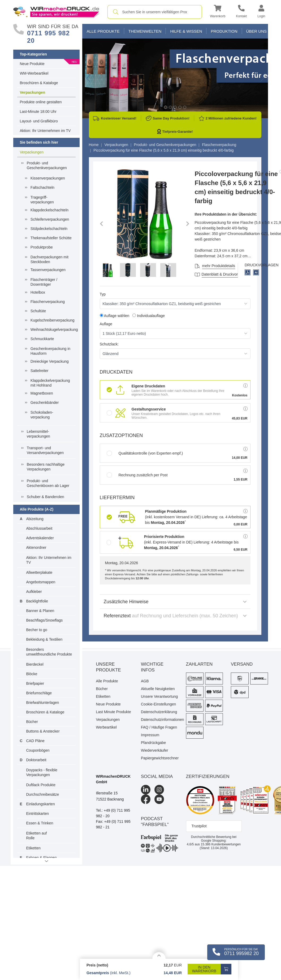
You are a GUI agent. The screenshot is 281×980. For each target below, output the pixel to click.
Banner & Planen (40, 611)
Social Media (157, 776)
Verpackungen (33, 92)
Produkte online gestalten (41, 102)
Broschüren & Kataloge (39, 83)
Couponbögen (38, 750)
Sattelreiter (40, 371)
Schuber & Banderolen (46, 497)
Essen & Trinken (40, 823)
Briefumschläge (39, 693)
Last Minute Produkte (114, 712)
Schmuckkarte (42, 339)
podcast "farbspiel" (155, 822)
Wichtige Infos (152, 667)
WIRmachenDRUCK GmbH (113, 779)
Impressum (150, 735)
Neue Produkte (32, 64)
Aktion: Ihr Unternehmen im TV (45, 131)
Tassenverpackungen (48, 270)
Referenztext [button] (175, 616)
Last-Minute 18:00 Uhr (38, 112)
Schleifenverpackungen (50, 219)
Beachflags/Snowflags (45, 620)
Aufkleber (34, 592)
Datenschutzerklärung (159, 712)
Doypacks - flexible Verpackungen (42, 772)
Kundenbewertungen (221, 844)
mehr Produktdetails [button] (219, 266)
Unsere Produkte (109, 667)
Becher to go (37, 630)
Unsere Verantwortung (159, 696)
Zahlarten (199, 664)
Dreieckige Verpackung (50, 361)
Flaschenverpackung (48, 302)
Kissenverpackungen (48, 178)
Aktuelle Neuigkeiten (158, 689)
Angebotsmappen (41, 582)
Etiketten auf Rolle (37, 836)
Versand (242, 664)
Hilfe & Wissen (186, 31)
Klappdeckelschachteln (49, 210)
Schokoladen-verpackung (42, 415)
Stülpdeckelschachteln (49, 229)
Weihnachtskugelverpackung (52, 329)
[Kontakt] (241, 12)
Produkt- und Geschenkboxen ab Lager (48, 483)
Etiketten (33, 848)
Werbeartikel (106, 727)
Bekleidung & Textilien (44, 639)
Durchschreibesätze (43, 794)
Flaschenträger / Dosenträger (44, 282)
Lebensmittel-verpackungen (38, 434)
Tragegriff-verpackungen (42, 200)
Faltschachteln (42, 187)
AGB (145, 681)
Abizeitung (35, 519)
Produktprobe (42, 247)
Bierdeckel (35, 664)
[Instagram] (159, 790)
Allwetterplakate (39, 572)
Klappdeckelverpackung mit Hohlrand (50, 383)
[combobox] (155, 12)
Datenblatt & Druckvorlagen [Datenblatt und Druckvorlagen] (224, 274)
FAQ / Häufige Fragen (159, 727)
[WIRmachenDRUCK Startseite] (56, 12)
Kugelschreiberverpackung (52, 320)
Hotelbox (38, 292)
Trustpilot (199, 826)
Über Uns (257, 31)
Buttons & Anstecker (43, 731)
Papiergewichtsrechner (159, 758)
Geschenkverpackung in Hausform (50, 351)
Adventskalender (40, 538)
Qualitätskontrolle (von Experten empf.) (145, 453)
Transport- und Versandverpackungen (45, 450)
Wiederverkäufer (155, 750)
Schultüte (38, 311)
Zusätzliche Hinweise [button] (175, 602)
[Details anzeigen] (159, 955)
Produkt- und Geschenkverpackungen (47, 165)
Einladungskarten (41, 804)
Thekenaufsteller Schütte (51, 238)
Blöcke (32, 674)
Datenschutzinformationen (159, 720)
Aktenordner (36, 547)
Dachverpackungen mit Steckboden (49, 259)
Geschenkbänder (45, 403)
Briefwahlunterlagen (43, 703)
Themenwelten (145, 31)
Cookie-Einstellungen (158, 704)
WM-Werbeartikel (34, 73)
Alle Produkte (103, 31)
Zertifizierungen (208, 776)
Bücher (32, 722)
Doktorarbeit (36, 760)
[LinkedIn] (146, 790)
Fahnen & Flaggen (42, 858)
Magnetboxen (42, 393)
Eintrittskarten (38, 814)
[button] (218, 12)
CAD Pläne (35, 741)
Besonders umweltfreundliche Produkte (49, 652)
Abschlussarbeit (39, 528)
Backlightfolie (37, 601)
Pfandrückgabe (153, 743)
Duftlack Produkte (41, 785)
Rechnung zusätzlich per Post (137, 475)
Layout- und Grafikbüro (39, 121)
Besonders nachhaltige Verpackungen (46, 467)
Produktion (224, 31)
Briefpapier (35, 683)
